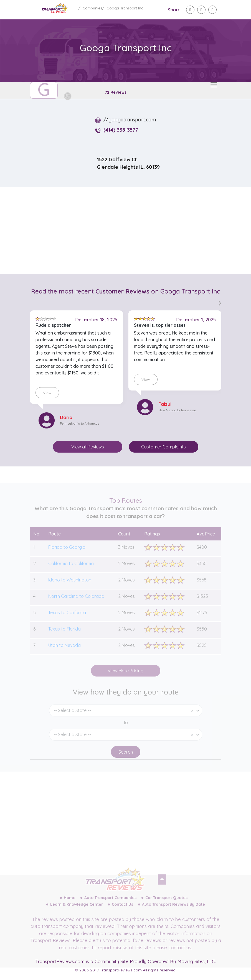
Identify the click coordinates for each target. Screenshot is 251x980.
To (125, 729)
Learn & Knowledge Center (77, 911)
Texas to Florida (64, 636)
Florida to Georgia (67, 554)
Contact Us (122, 911)
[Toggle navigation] (214, 85)
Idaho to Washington (70, 586)
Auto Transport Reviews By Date (173, 911)
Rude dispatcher (53, 325)
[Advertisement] (130, 231)
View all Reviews (88, 447)
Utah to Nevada (64, 652)
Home (70, 904)
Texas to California (67, 619)
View (47, 393)
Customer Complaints (163, 447)
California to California (71, 570)
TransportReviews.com (60, 961)
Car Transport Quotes (166, 904)
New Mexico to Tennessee (177, 410)
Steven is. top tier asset (160, 325)
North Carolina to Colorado (76, 603)
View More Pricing (125, 677)
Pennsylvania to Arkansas (80, 423)
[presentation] (220, 302)
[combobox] (126, 717)
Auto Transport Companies (110, 904)
